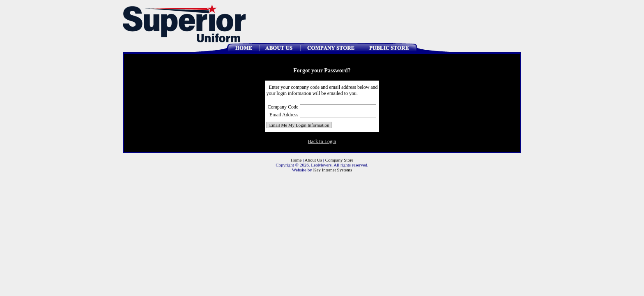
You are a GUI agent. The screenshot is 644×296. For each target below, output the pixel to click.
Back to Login (322, 141)
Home (296, 160)
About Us (313, 160)
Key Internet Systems (332, 170)
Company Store (339, 160)
